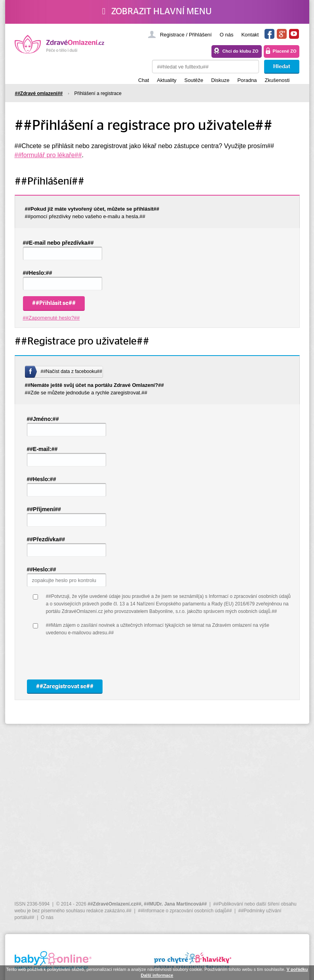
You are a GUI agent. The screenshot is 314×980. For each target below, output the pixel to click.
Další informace (157, 975)
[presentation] (106, 658)
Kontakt (250, 35)
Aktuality (167, 80)
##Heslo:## (38, 273)
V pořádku (297, 969)
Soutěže (194, 80)
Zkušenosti (277, 80)
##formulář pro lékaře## (48, 155)
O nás (227, 35)
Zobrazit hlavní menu (157, 11)
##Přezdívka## (46, 539)
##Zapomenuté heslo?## (51, 318)
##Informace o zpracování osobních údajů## (185, 911)
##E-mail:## (42, 449)
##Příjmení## (44, 509)
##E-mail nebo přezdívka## (58, 243)
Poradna (247, 80)
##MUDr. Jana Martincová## (175, 904)
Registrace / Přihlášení (186, 35)
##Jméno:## (43, 419)
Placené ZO (285, 51)
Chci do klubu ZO (241, 51)
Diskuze (220, 80)
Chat (144, 80)
